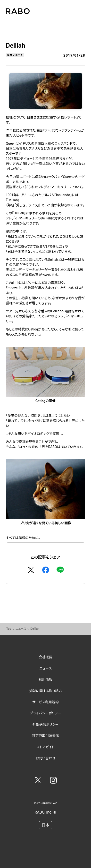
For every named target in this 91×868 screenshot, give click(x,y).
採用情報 (46, 680)
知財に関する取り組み (45, 691)
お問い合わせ (45, 758)
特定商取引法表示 (46, 736)
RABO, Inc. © (46, 812)
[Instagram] (53, 781)
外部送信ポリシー (46, 725)
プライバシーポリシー (45, 713)
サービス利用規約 (45, 702)
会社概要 (46, 657)
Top (9, 629)
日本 (45, 825)
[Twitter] (38, 781)
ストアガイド (45, 747)
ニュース (21, 629)
